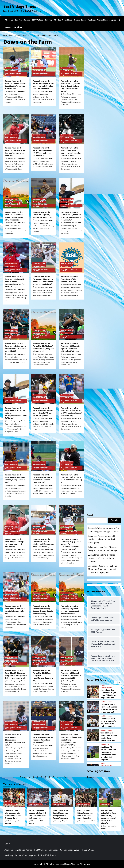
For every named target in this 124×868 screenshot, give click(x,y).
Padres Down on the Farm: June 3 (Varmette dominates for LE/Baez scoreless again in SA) (43, 280)
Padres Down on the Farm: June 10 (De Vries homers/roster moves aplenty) (15, 152)
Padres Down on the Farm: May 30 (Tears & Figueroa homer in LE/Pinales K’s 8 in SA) (70, 347)
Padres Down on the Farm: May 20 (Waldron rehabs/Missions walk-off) (15, 610)
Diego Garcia (21, 91)
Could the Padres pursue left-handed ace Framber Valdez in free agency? (102, 539)
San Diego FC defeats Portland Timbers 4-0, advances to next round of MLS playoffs (102, 569)
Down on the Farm (11, 68)
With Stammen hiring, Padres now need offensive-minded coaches (102, 558)
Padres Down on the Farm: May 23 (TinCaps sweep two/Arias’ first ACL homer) (15, 543)
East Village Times (20, 6)
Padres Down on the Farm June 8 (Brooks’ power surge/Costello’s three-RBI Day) (71, 152)
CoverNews (71, 864)
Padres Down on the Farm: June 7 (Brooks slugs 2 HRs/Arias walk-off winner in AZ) (15, 216)
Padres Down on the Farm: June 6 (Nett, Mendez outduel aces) (43, 215)
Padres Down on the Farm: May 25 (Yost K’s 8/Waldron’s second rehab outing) (42, 478)
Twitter (90, 777)
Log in (7, 844)
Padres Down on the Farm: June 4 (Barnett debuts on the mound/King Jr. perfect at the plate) (15, 282)
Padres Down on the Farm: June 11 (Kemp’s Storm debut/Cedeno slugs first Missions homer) (70, 86)
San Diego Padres (23, 20)
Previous (23, 777)
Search (90, 515)
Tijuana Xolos (80, 20)
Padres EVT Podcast (14, 27)
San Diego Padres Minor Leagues (102, 20)
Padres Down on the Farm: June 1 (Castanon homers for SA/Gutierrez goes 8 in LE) (16, 347)
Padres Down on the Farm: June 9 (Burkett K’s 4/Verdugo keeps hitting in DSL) (42, 152)
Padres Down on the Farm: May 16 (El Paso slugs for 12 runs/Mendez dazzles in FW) (43, 675)
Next (66, 777)
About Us (9, 20)
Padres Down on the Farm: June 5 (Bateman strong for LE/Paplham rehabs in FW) (71, 216)
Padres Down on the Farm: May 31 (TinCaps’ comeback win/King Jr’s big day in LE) (43, 347)
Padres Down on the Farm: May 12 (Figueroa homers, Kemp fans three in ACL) (43, 738)
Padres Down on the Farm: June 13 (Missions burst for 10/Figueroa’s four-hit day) (15, 85)
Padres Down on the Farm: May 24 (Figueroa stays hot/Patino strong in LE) (71, 478)
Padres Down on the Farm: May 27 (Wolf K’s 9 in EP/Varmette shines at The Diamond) (71, 412)
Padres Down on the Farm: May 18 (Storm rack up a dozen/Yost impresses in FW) (70, 610)
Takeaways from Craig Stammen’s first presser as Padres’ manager (104, 549)
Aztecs (103, 685)
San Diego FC (50, 20)
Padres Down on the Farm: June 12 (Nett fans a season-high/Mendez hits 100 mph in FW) (44, 85)
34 (61, 777)
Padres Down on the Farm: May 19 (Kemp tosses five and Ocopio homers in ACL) (43, 610)
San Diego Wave (65, 20)
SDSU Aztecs (37, 20)
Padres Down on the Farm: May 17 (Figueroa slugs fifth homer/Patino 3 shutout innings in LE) (16, 674)
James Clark (49, 550)
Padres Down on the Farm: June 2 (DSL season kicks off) (69, 279)
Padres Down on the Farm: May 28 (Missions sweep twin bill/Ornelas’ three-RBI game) (44, 412)
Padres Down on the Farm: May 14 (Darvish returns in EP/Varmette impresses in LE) (71, 674)
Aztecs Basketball (107, 687)
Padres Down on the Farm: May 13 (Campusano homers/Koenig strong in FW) (15, 740)
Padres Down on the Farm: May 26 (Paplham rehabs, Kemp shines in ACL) (15, 478)
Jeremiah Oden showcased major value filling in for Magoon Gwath (103, 530)
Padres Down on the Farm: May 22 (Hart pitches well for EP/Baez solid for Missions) (44, 543)
